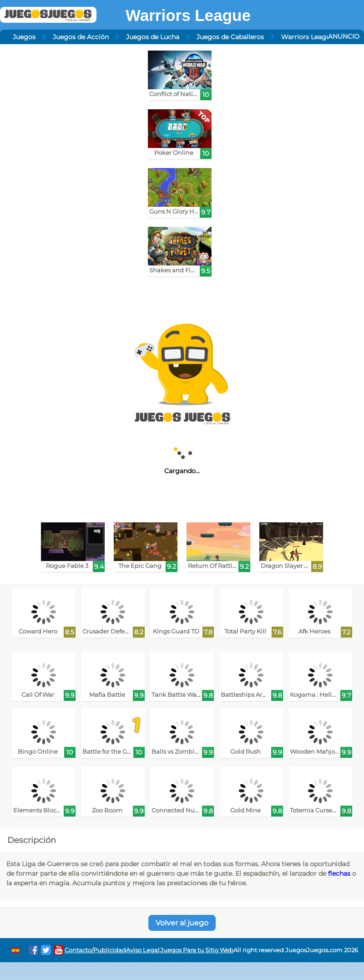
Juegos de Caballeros (230, 37)
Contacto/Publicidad (95, 950)
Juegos (24, 37)
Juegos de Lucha (153, 37)
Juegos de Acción (81, 37)
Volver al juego (182, 923)
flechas (339, 873)
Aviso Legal (143, 950)
